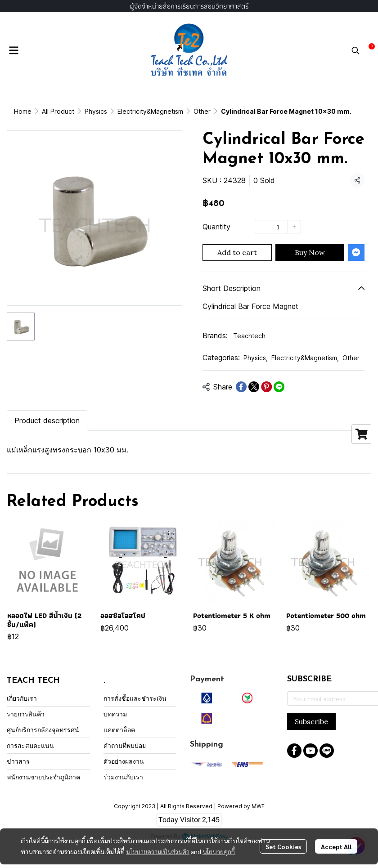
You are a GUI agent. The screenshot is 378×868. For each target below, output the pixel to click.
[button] (355, 50)
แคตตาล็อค (119, 730)
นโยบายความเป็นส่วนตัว (158, 851)
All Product (58, 111)
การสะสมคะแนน (30, 745)
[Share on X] (254, 387)
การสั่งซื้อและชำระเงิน (135, 698)
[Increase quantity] (294, 227)
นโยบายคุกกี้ (219, 851)
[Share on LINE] (279, 387)
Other (202, 111)
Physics (96, 111)
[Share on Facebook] (241, 387)
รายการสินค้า (26, 714)
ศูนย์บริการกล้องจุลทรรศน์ (43, 730)
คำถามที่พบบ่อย (125, 745)
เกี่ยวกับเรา (22, 698)
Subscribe (311, 721)
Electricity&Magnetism (150, 111)
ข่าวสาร (18, 761)
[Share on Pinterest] (266, 387)
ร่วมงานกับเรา (123, 777)
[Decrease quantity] (261, 227)
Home (23, 111)
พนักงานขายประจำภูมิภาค (43, 777)
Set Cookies (283, 846)
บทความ (115, 714)
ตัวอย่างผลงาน (124, 761)
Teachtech (249, 336)
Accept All (336, 846)
